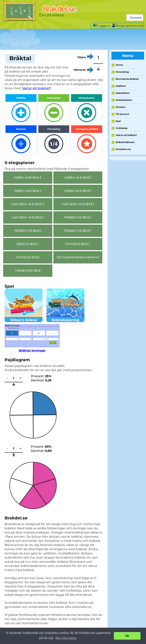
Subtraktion (123, 93)
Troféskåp (121, 128)
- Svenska (135, 18)
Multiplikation (124, 100)
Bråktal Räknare (125, 142)
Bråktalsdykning (65, 318)
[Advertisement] (69, 39)
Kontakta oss (123, 149)
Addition (121, 86)
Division (120, 107)
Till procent (122, 114)
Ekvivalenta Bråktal (127, 79)
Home (119, 65)
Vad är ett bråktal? (36, 88)
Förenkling (122, 72)
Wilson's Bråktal (24, 318)
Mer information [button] (66, 638)
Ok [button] (127, 636)
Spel (118, 121)
